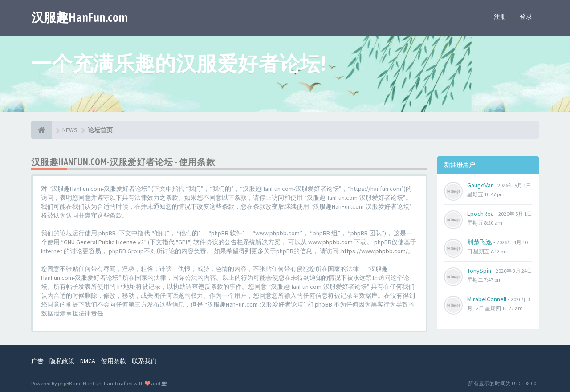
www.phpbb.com (330, 242)
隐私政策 (62, 361)
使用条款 (114, 361)
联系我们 (144, 361)
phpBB (65, 383)
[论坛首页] (42, 130)
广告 (37, 361)
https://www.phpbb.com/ (375, 251)
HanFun (92, 383)
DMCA (88, 361)
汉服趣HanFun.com (79, 17)
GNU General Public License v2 (104, 242)
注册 (500, 16)
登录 (526, 16)
